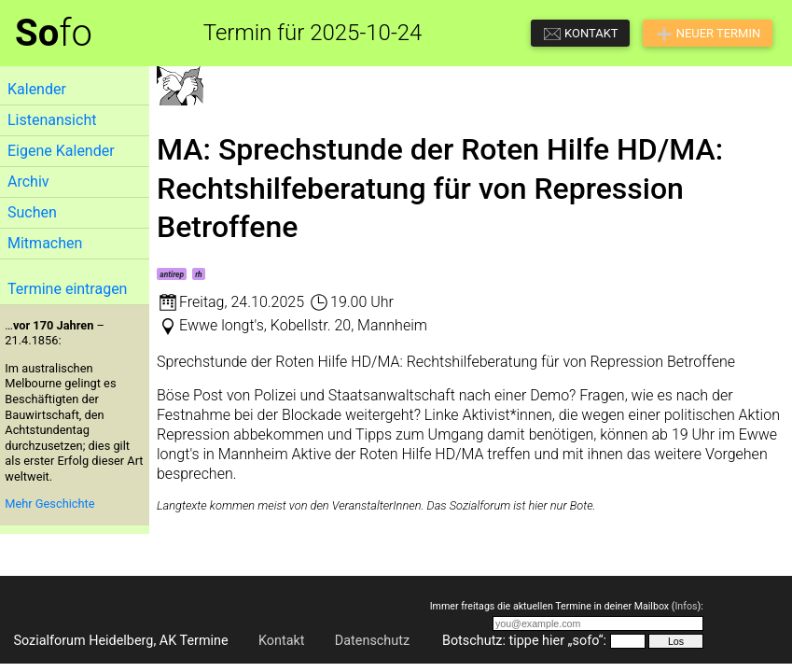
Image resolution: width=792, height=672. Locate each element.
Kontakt (282, 641)
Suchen (32, 212)
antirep (172, 274)
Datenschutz (372, 641)
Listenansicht (52, 120)
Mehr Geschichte (49, 504)
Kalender (37, 89)
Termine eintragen (67, 289)
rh (199, 274)
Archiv (28, 182)
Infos (686, 606)
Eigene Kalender (61, 151)
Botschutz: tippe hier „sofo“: (524, 641)
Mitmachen (45, 243)
